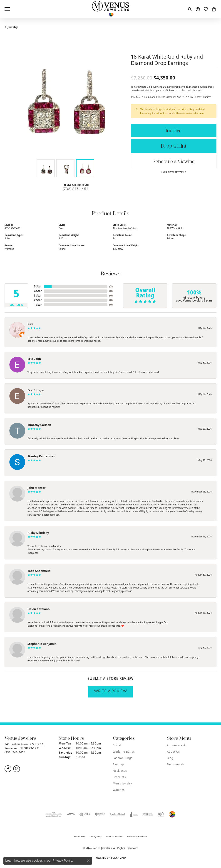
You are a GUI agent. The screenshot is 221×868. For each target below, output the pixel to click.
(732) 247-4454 (76, 189)
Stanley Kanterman (41, 456)
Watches (119, 790)
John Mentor (37, 488)
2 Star (38, 300)
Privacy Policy (96, 837)
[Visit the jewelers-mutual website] (118, 814)
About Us (173, 752)
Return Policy (80, 837)
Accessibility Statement (137, 837)
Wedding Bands (124, 752)
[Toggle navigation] (7, 9)
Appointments (177, 745)
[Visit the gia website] (85, 814)
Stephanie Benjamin (42, 644)
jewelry (13, 27)
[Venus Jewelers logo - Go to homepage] (110, 9)
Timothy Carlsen (39, 425)
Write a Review (110, 691)
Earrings (119, 764)
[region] (65, 96)
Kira (30, 324)
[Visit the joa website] (134, 814)
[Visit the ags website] (54, 814)
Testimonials (176, 764)
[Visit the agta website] (71, 814)
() (111, 286)
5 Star (38, 286)
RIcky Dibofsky (38, 533)
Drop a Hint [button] (174, 146)
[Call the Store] (15, 752)
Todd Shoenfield (39, 571)
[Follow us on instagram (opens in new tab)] (17, 769)
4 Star (38, 291)
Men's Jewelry (123, 783)
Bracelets (119, 777)
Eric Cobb (34, 359)
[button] (190, 9)
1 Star (38, 305)
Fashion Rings (123, 758)
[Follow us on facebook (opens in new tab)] (8, 769)
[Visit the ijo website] (100, 814)
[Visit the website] (172, 814)
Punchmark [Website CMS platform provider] (119, 858)
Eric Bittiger (36, 390)
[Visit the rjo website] (161, 814)
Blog (170, 758)
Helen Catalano (38, 609)
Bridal (117, 745)
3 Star (38, 296)
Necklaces (120, 771)
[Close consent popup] (88, 861)
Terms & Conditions (114, 837)
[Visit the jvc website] (148, 814)
